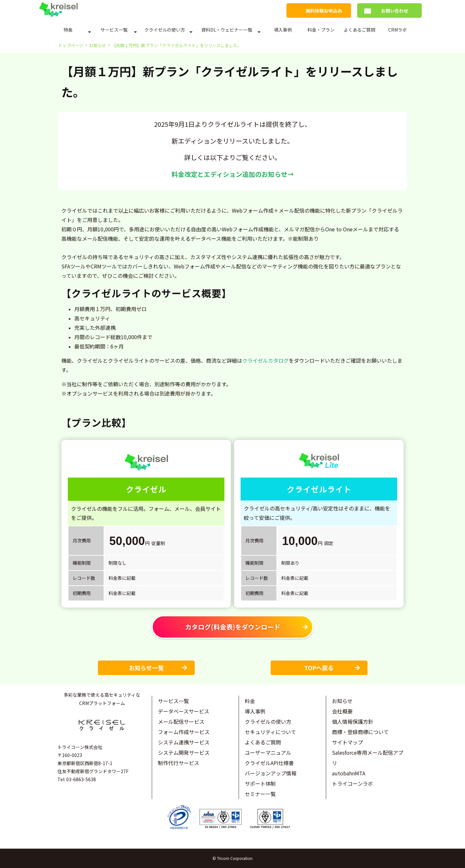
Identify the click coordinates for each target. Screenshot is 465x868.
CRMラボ (398, 30)
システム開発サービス (184, 752)
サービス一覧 (114, 30)
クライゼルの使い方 (165, 30)
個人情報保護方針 (353, 722)
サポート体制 (260, 783)
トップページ (71, 45)
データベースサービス (184, 711)
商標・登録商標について (360, 732)
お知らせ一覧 (146, 668)
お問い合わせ (395, 11)
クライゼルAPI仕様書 (269, 763)
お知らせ (98, 45)
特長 (68, 30)
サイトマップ (347, 742)
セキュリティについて (270, 732)
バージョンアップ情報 (271, 773)
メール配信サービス (181, 722)
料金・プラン (321, 30)
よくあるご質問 (359, 30)
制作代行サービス (179, 763)
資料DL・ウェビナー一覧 (227, 30)
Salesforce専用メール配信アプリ (368, 758)
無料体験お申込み (324, 11)
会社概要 (342, 711)
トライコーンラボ (352, 783)
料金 (250, 701)
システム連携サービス (184, 742)
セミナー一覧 (260, 794)
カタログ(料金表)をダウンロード (233, 627)
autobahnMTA (349, 773)
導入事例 (283, 30)
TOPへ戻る (319, 668)
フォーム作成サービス (184, 732)
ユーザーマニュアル (268, 752)
